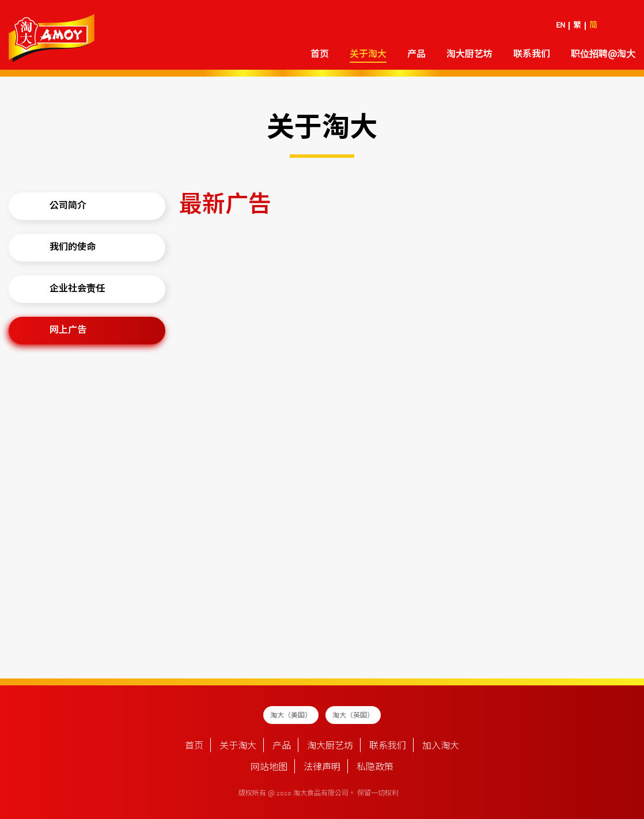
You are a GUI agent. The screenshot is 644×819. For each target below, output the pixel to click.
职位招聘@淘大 (603, 55)
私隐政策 (375, 768)
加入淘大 (441, 746)
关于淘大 (368, 55)
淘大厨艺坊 (469, 55)
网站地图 (269, 768)
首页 (320, 55)
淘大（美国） (291, 716)
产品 (416, 55)
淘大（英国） (353, 716)
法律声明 (322, 768)
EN (560, 26)
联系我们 (532, 55)
